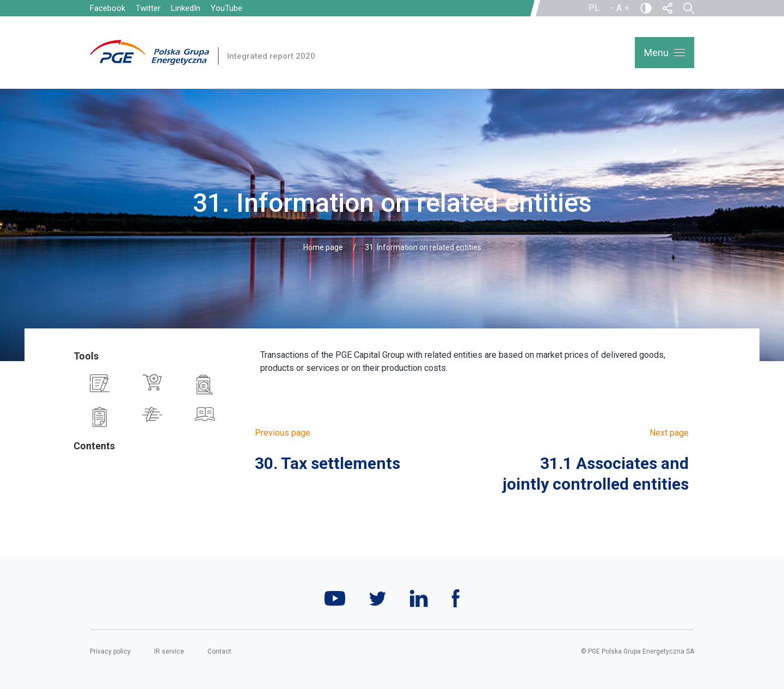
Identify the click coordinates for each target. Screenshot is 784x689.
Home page (323, 247)
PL (594, 8)
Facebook (108, 8)
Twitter (148, 8)
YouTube (226, 8)
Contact (219, 651)
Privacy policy (110, 651)
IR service (169, 651)
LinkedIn (186, 8)
